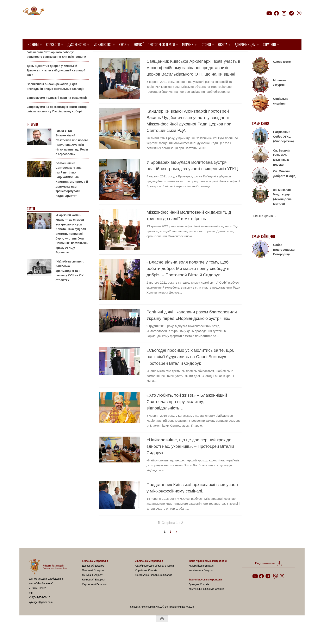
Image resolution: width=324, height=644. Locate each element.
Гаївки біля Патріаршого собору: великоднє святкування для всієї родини (56, 65)
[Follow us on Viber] (299, 13)
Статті (31, 219)
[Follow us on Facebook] (276, 13)
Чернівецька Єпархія (201, 581)
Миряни (188, 45)
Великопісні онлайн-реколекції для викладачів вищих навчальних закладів (55, 97)
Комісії (139, 45)
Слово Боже (282, 72)
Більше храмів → (265, 226)
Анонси (32, 56)
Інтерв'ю (32, 135)
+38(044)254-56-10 (39, 608)
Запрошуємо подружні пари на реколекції (57, 108)
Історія (206, 45)
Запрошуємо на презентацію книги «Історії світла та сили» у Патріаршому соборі (57, 120)
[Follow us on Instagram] (284, 13)
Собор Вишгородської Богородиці (284, 260)
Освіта (223, 45)
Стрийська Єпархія (146, 581)
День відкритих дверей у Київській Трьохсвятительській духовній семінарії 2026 (56, 81)
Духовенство (77, 45)
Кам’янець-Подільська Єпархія (206, 599)
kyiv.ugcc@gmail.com (41, 613)
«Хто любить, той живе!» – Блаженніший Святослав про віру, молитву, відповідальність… (187, 412)
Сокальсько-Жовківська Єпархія (154, 585)
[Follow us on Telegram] (292, 13)
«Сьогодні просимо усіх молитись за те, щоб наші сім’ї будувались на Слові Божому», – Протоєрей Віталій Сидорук (190, 367)
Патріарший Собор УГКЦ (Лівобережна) (283, 147)
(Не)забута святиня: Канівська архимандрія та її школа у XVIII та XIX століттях (70, 281)
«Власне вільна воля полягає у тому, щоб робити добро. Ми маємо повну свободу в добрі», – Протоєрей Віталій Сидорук (188, 279)
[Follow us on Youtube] (269, 13)
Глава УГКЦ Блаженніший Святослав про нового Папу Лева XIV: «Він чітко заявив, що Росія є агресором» (72, 153)
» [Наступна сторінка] (176, 542)
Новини (33, 45)
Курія (123, 45)
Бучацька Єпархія (199, 595)
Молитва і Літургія (280, 93)
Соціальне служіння (281, 112)
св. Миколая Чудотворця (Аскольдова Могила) (282, 207)
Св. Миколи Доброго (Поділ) (285, 184)
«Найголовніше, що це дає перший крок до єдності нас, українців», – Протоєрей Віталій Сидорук (190, 457)
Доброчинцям (245, 45)
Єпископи (53, 45)
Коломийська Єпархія (201, 576)
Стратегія (269, 45)
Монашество (102, 45)
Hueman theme (78, 636)
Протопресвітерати (161, 45)
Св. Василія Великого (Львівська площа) (282, 168)
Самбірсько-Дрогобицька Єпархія (155, 576)
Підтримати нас (273, 21)
